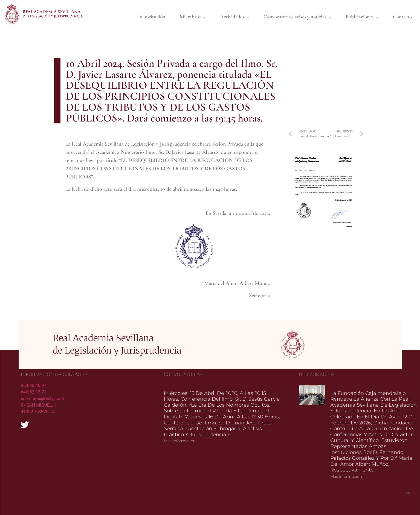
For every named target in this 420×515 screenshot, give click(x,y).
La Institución (151, 17)
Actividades (234, 17)
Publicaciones (362, 17)
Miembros (193, 17)
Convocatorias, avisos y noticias (297, 17)
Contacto (402, 17)
